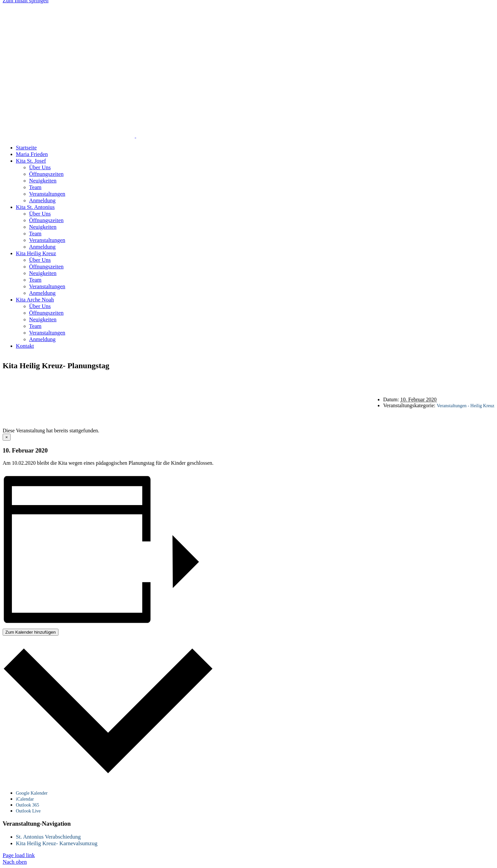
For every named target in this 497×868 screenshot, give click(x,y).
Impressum (343, 380)
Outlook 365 (27, 805)
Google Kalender (32, 793)
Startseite (239, 380)
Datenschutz (305, 380)
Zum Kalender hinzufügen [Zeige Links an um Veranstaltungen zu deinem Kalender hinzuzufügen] (31, 632)
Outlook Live (28, 811)
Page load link (19, 855)
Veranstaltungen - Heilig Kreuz (465, 406)
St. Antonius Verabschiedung (48, 837)
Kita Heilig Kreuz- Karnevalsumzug (57, 843)
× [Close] (7, 437)
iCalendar (25, 799)
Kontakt (270, 380)
